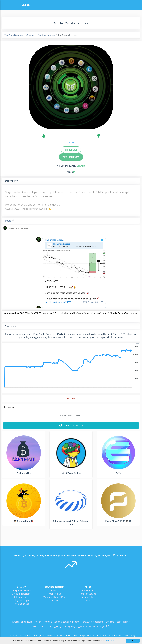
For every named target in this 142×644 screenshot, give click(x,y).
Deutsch (58, 622)
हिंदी (108, 626)
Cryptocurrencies (46, 35)
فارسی (63, 626)
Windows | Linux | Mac (54, 597)
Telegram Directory (14, 35)
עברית (48, 626)
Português (87, 622)
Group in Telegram (21, 594)
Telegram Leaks (21, 604)
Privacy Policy (88, 597)
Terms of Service (88, 594)
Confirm (81, 166)
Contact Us (88, 590)
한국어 (81, 626)
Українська (27, 622)
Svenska (110, 622)
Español (76, 622)
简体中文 (72, 626)
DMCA (88, 600)
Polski (119, 622)
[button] (137, 344)
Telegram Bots (21, 597)
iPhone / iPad (54, 594)
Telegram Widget (21, 600)
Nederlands (99, 622)
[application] (71, 367)
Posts (8, 221)
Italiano (67, 622)
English (16, 622)
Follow (71, 143)
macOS (54, 600)
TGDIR (14, 5)
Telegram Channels (21, 590)
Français (48, 622)
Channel (31, 35)
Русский (38, 622)
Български (38, 626)
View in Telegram (71, 157)
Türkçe (126, 622)
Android (54, 590)
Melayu (101, 626)
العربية (55, 626)
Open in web (71, 150)
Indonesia (91, 626)
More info (110, 641)
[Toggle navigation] (136, 5)
